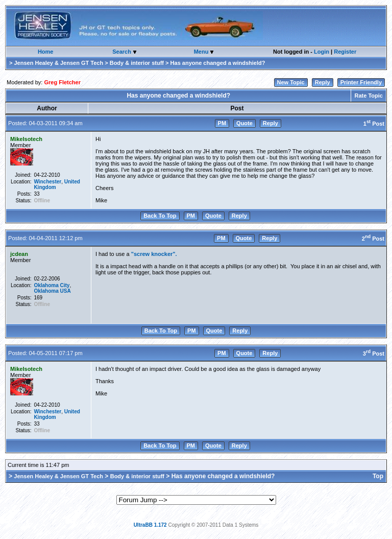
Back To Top (160, 216)
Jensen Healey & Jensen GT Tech (58, 63)
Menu (202, 52)
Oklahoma (46, 291)
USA (66, 291)
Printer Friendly (361, 82)
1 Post (374, 124)
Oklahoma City (52, 285)
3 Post (374, 354)
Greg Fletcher (62, 82)
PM (222, 123)
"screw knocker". (154, 254)
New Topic (291, 82)
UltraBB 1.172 (150, 525)
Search (122, 52)
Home (46, 52)
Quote (244, 123)
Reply (323, 82)
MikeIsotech (26, 139)
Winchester (47, 182)
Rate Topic (369, 96)
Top (378, 476)
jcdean (19, 254)
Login (322, 52)
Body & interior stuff (137, 63)
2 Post (373, 239)
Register (345, 52)
